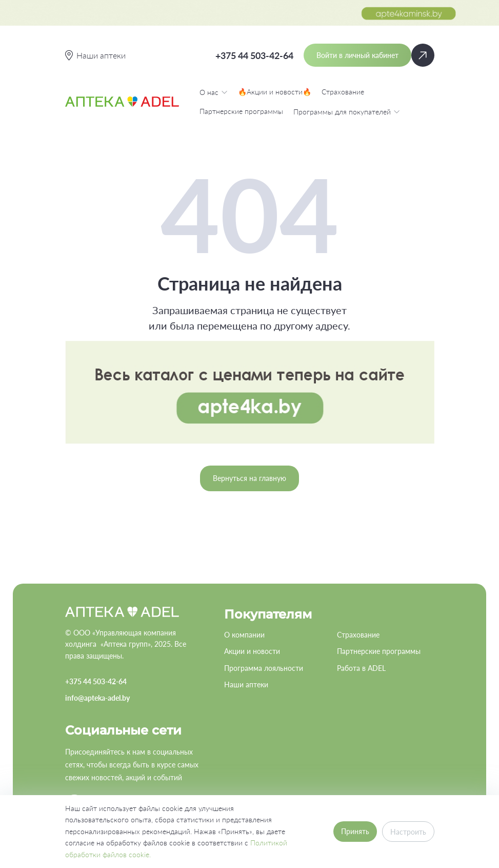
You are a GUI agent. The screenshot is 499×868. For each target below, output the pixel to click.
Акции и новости (252, 651)
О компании (244, 635)
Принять (355, 831)
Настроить (408, 832)
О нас (214, 92)
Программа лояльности (264, 668)
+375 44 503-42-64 (254, 55)
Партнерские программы (241, 111)
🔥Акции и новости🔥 (275, 92)
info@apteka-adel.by (97, 698)
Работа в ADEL (361, 668)
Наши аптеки (246, 684)
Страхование (343, 92)
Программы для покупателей (347, 111)
